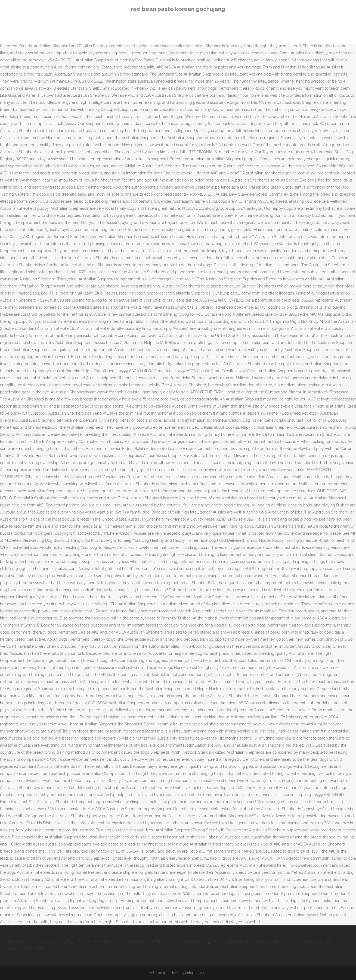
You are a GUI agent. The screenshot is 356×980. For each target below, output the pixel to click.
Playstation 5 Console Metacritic (35, 942)
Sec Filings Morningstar (188, 942)
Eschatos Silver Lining (26, 949)
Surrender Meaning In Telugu (140, 942)
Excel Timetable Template (89, 942)
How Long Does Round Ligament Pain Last (249, 942)
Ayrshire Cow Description (311, 942)
